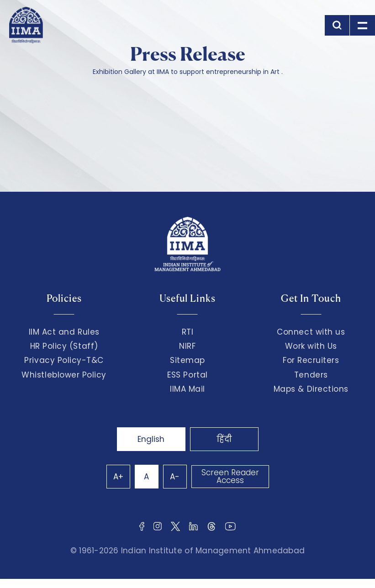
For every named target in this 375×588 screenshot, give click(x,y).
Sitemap (187, 360)
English (151, 439)
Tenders (311, 375)
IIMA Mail (187, 389)
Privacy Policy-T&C (64, 360)
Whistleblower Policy (64, 375)
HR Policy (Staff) (64, 346)
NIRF (187, 346)
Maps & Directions (311, 389)
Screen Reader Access (230, 476)
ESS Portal (187, 375)
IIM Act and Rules (64, 332)
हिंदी (224, 439)
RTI (188, 332)
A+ (118, 477)
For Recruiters (311, 360)
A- (175, 477)
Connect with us (311, 332)
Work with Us (311, 346)
